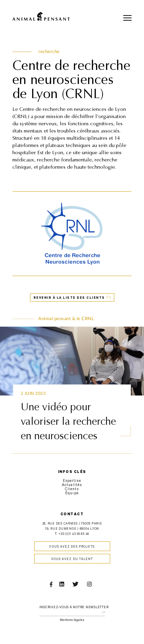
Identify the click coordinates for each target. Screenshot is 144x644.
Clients (72, 489)
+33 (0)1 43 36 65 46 (74, 534)
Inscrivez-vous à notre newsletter (74, 608)
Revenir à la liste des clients (69, 298)
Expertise (72, 481)
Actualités (72, 485)
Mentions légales (72, 620)
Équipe (72, 494)
